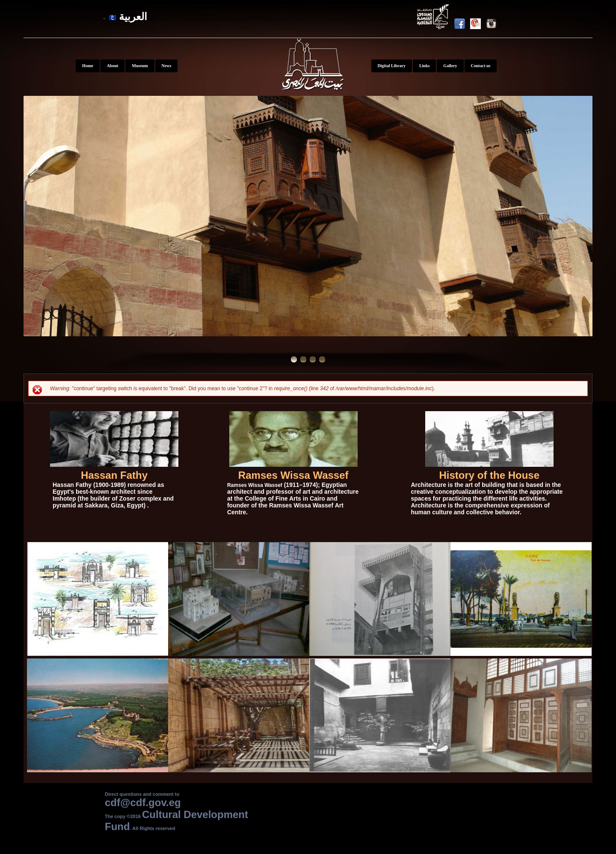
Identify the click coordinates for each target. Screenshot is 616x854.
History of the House (489, 475)
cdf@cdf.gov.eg (143, 802)
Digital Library (392, 66)
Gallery (450, 66)
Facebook (462, 25)
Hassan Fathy (114, 475)
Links (424, 66)
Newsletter (478, 25)
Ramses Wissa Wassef (293, 475)
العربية (128, 16)
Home (88, 66)
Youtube (434, 18)
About (113, 66)
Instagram (494, 25)
